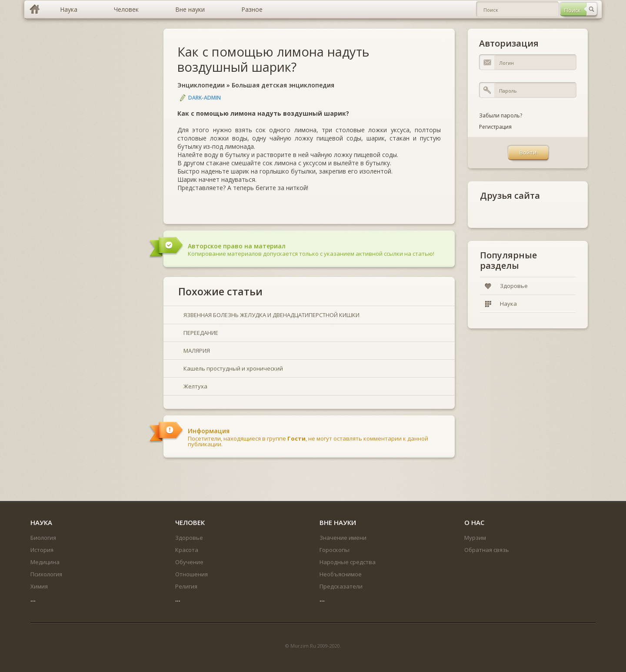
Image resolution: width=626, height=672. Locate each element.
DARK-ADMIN (205, 98)
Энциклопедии (201, 85)
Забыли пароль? (501, 115)
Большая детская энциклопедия (283, 85)
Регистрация (495, 127)
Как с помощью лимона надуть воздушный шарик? (273, 59)
